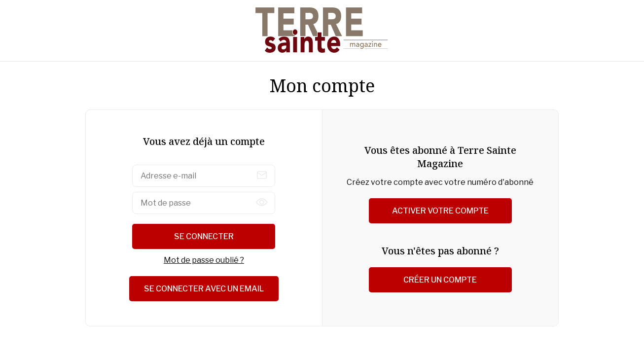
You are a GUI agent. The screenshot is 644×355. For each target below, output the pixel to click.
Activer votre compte (440, 211)
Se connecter (204, 236)
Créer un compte (440, 280)
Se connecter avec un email (204, 289)
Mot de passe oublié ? (204, 260)
